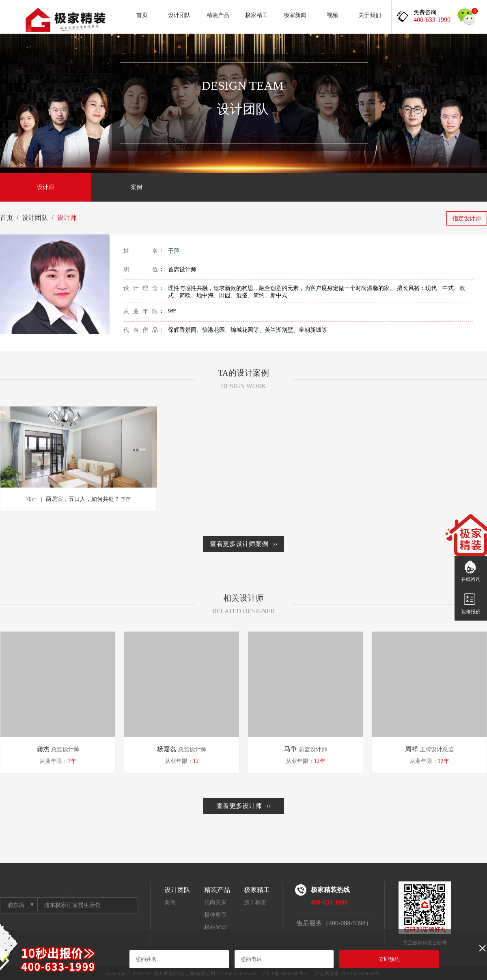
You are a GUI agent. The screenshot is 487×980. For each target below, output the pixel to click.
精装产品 (218, 15)
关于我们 (370, 15)
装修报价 (471, 612)
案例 (136, 187)
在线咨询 (471, 579)
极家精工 (256, 15)
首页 (142, 15)
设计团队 (179, 15)
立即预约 (389, 959)
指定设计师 (467, 218)
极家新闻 (295, 15)
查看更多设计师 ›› (244, 806)
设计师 (45, 187)
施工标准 (255, 902)
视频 (332, 15)
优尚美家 (215, 902)
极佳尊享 (215, 915)
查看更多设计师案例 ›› (244, 544)
